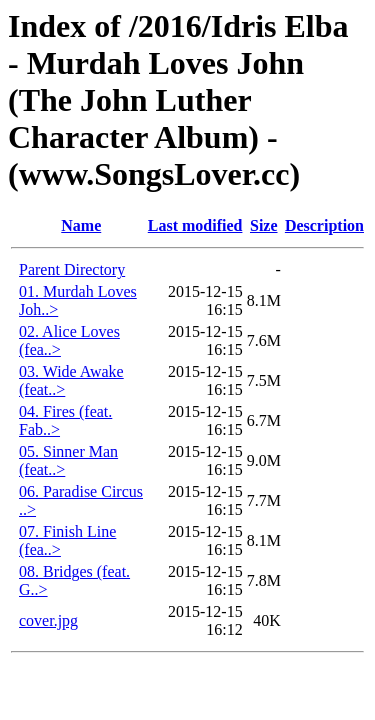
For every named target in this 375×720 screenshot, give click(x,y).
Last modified (195, 225)
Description (324, 225)
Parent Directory (72, 269)
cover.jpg (48, 620)
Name (81, 225)
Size (264, 225)
